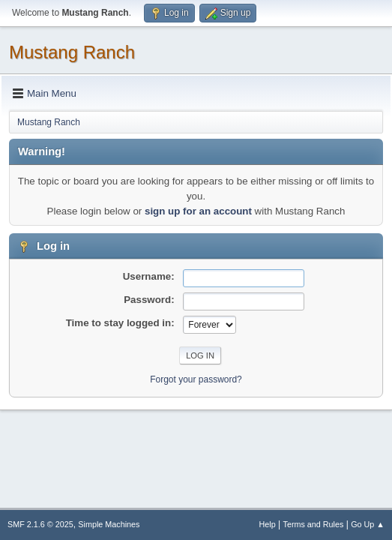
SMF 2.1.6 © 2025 (40, 524)
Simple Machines (109, 524)
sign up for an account (198, 211)
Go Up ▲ (368, 524)
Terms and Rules (314, 524)
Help (268, 524)
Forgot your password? (196, 379)
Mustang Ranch (72, 52)
